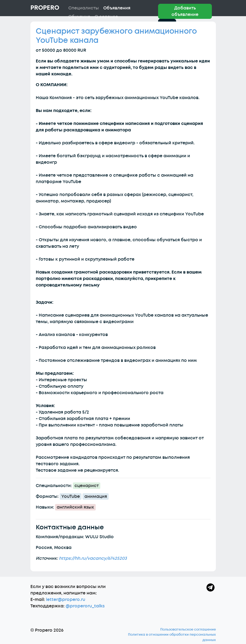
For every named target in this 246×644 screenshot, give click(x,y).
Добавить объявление (185, 11)
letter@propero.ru (66, 600)
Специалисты (84, 8)
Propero (45, 8)
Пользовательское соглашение (188, 629)
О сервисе (106, 17)
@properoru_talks (85, 606)
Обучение (79, 17)
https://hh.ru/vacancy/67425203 (93, 558)
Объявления (117, 8)
